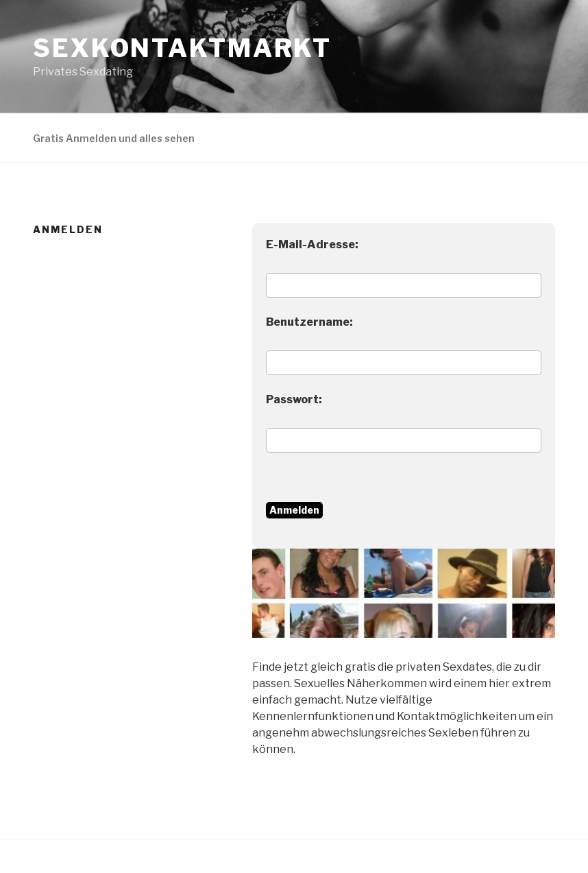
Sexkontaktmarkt (182, 48)
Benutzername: (309, 322)
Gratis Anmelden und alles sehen (114, 138)
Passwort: (294, 399)
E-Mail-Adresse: (312, 244)
